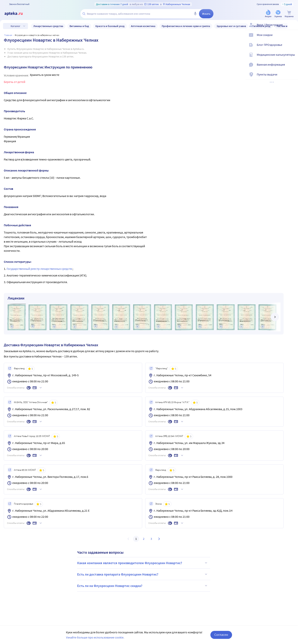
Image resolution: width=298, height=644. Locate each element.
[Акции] (268, 14)
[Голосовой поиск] (195, 14)
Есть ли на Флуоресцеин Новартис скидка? (143, 586)
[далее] (275, 317)
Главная (8, 35)
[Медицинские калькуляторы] (293, 58)
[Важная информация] (293, 68)
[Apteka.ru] (17, 14)
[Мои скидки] (293, 38)
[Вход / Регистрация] (293, 28)
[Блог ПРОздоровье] (293, 48)
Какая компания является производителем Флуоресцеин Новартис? (143, 563)
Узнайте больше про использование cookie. (95, 637)
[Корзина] (289, 14)
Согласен (221, 635)
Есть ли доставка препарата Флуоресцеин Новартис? (143, 574)
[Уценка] (278, 14)
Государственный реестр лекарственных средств (40, 269)
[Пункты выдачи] (293, 78)
